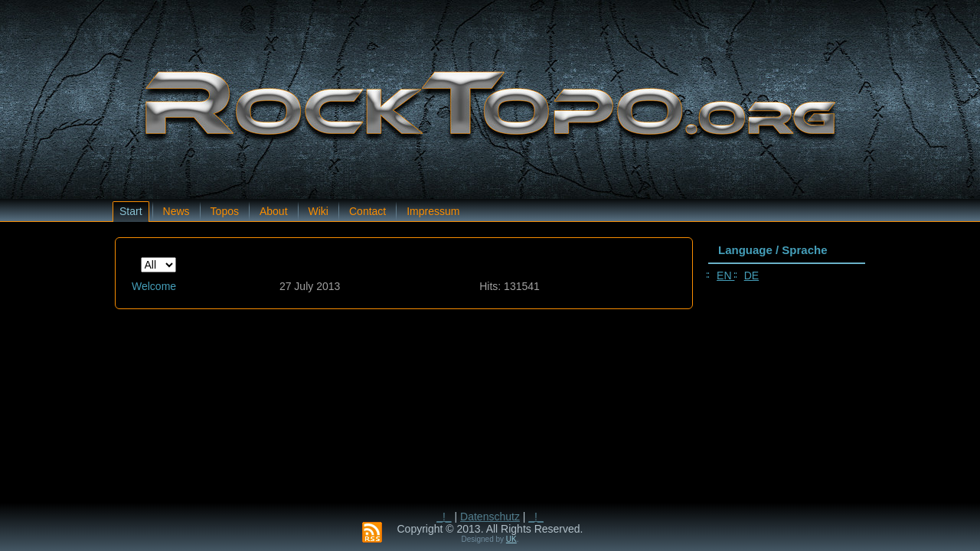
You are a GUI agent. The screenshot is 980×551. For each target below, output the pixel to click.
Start (131, 211)
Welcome (154, 286)
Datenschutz (490, 517)
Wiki (318, 211)
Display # (141, 258)
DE (751, 275)
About (274, 211)
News (176, 211)
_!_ (444, 517)
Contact (367, 211)
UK (511, 539)
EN (725, 275)
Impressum (433, 211)
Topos (225, 211)
